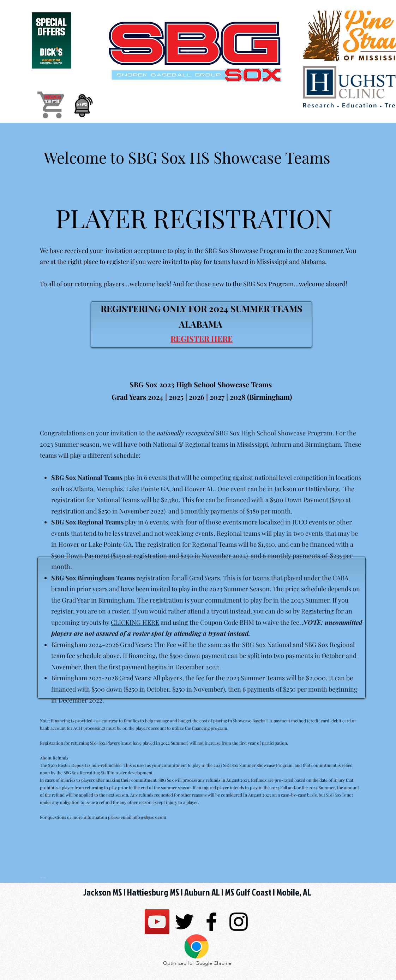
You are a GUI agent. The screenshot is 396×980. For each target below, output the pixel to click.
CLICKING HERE (135, 622)
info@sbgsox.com (149, 817)
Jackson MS (103, 892)
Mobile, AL (293, 892)
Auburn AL (202, 892)
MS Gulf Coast (248, 892)
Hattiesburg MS (153, 892)
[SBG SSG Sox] (157, 922)
